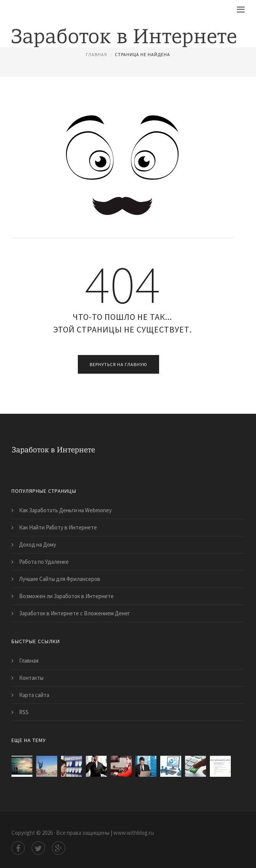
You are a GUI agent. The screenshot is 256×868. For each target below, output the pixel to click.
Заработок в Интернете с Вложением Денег (75, 613)
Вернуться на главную (118, 364)
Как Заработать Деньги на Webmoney (65, 510)
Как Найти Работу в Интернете (58, 527)
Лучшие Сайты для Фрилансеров (60, 579)
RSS (24, 712)
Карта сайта (34, 695)
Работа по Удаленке (44, 562)
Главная (97, 54)
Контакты (31, 678)
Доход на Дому (38, 545)
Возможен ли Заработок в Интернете (66, 596)
